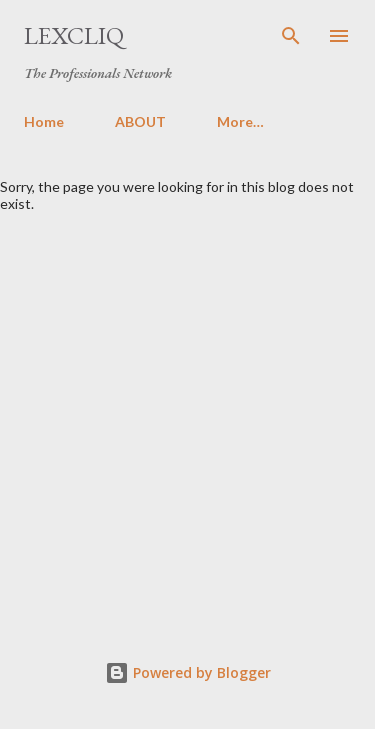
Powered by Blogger (188, 672)
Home (44, 121)
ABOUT (140, 121)
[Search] (291, 36)
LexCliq (74, 35)
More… (240, 121)
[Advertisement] (187, 409)
